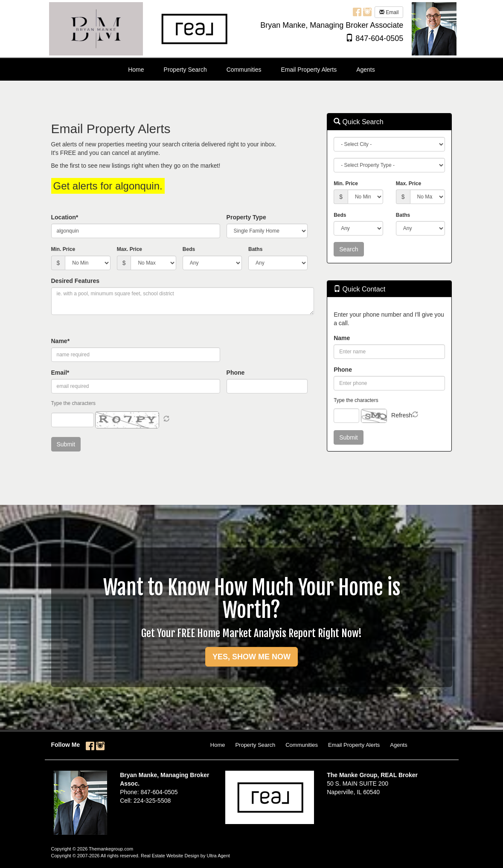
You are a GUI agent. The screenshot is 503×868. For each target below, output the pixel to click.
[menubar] (251, 70)
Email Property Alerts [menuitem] (309, 70)
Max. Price (129, 249)
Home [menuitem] (136, 70)
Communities (302, 745)
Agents (398, 745)
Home (218, 745)
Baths (255, 249)
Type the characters (356, 400)
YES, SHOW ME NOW (251, 657)
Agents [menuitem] (366, 70)
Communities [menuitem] (244, 70)
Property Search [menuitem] (185, 70)
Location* (65, 217)
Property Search (255, 745)
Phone (236, 373)
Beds (189, 249)
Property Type (246, 217)
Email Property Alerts (354, 745)
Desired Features (76, 281)
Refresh (402, 415)
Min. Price (63, 249)
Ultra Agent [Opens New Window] (218, 856)
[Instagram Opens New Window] (367, 12)
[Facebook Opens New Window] (357, 12)
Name (342, 338)
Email (389, 12)
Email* (60, 373)
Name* (61, 341)
